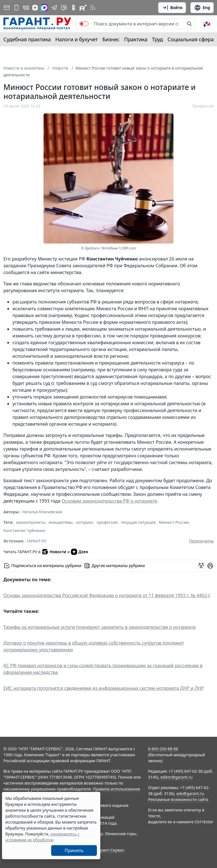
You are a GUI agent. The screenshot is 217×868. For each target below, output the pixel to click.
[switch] (84, 24)
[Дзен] (35, 8)
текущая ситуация (138, 522)
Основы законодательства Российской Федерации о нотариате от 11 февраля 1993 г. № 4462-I (107, 595)
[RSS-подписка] (93, 8)
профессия (107, 522)
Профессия (203, 106)
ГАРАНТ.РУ (36, 541)
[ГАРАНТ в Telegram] (54, 8)
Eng (202, 8)
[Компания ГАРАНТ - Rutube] (83, 8)
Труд (158, 39)
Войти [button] (172, 8)
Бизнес (111, 39)
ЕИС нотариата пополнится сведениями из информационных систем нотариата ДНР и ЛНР (104, 688)
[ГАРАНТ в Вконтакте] (26, 8)
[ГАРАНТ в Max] (44, 8)
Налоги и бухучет (77, 39)
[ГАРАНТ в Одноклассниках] (73, 8)
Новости (54, 552)
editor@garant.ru (177, 777)
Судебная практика (27, 39)
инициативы (61, 522)
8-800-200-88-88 (163, 749)
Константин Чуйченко (24, 530)
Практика (136, 39)
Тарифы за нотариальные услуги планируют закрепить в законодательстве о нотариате (100, 627)
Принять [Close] (74, 850)
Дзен (80, 552)
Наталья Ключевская (42, 512)
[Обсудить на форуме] (201, 566)
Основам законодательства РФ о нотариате (109, 501)
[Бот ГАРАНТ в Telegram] (64, 8)
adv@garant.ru (190, 793)
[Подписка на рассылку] (7, 8)
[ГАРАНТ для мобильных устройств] (16, 8)
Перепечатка (201, 541)
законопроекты (31, 522)
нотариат (84, 522)
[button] (207, 24)
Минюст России (174, 522)
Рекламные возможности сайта (178, 799)
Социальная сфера (191, 39)
